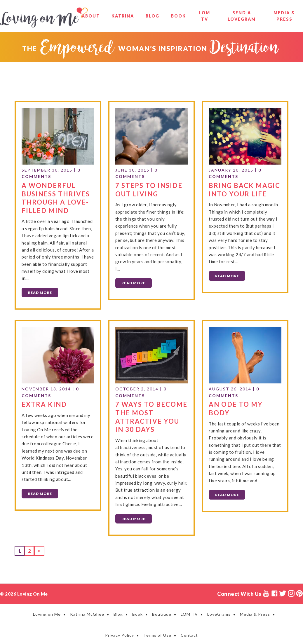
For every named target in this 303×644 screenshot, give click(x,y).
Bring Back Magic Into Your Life (244, 189)
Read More (40, 292)
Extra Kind (44, 403)
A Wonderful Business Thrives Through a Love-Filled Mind (56, 197)
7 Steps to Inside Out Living (149, 189)
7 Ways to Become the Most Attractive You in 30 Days (151, 416)
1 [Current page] (21, 549)
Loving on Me (44, 18)
